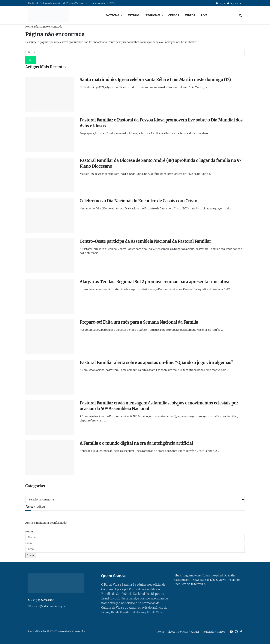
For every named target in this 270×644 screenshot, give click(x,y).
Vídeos (190, 15)
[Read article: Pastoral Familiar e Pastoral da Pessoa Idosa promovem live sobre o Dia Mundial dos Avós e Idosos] (50, 135)
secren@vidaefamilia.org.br (48, 606)
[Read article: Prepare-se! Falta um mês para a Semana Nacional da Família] (50, 337)
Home (29, 27)
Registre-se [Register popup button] (235, 3)
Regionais (153, 15)
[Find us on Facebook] (241, 632)
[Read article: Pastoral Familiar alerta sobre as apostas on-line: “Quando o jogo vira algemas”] (50, 377)
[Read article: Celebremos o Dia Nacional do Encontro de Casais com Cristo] (50, 215)
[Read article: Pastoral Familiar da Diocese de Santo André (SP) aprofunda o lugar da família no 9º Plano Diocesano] (50, 175)
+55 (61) (43, 600)
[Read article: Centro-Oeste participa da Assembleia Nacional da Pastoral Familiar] (50, 256)
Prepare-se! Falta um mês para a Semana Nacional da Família (139, 322)
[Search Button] (240, 15)
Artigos (133, 15)
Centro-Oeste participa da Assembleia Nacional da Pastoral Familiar (145, 241)
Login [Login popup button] (220, 3)
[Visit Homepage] (49, 15)
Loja (204, 15)
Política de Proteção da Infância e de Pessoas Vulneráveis (58, 3)
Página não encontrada (48, 27)
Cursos (174, 15)
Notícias (113, 15)
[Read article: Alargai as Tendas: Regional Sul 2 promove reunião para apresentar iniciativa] (50, 296)
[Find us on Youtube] (231, 632)
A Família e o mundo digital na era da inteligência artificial (136, 443)
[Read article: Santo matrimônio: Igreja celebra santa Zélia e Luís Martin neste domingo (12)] (50, 94)
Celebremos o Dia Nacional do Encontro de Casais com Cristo (138, 201)
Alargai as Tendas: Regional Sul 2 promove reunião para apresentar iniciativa (154, 282)
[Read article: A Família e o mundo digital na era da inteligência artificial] (50, 458)
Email (29, 543)
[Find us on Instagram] (236, 632)
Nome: (29, 532)
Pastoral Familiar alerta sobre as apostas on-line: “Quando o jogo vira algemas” (156, 363)
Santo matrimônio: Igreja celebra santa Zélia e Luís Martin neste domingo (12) (155, 80)
